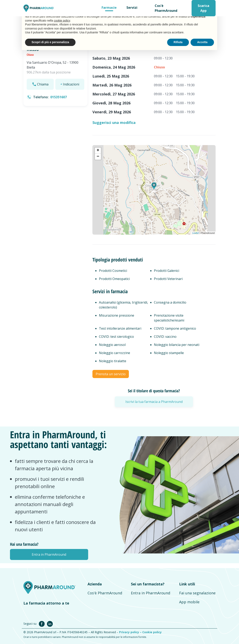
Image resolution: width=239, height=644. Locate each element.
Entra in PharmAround (151, 593)
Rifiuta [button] (178, 42)
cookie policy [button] (62, 21)
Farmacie (109, 8)
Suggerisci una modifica (114, 122)
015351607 (59, 97)
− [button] (98, 157)
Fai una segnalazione (197, 593)
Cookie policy (152, 632)
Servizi (132, 8)
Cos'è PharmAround (166, 8)
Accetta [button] (202, 42)
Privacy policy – (131, 632)
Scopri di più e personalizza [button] (50, 42)
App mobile (189, 602)
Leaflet (196, 233)
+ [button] (98, 151)
